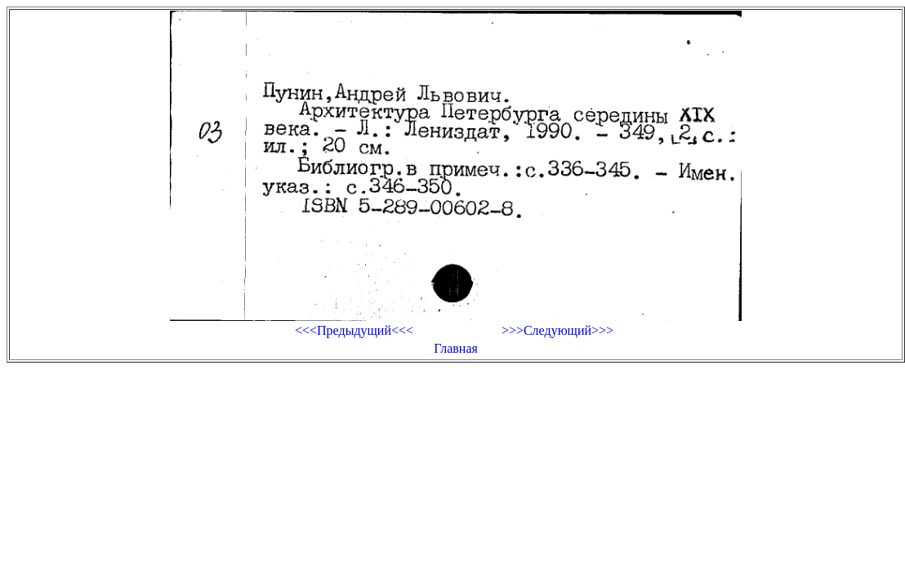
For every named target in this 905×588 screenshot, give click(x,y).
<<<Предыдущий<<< (354, 330)
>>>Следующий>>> (557, 330)
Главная (456, 348)
